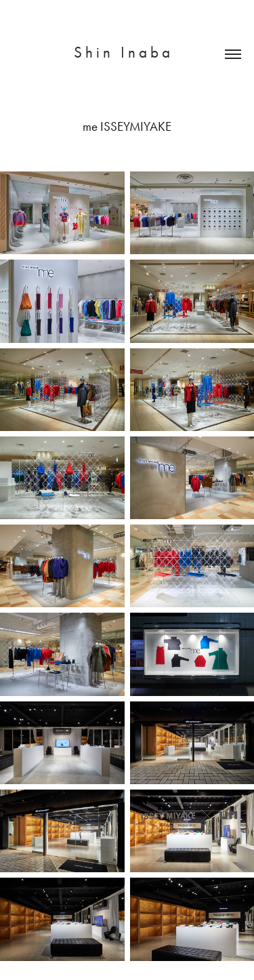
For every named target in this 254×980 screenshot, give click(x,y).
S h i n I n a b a (127, 53)
